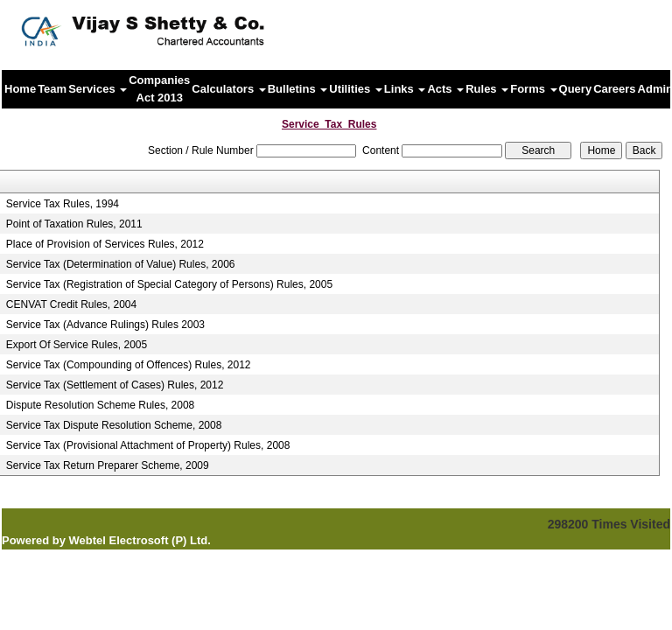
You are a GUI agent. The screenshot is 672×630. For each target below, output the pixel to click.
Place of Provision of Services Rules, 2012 (105, 244)
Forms (533, 89)
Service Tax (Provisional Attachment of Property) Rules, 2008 (148, 445)
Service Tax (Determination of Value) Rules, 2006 (121, 264)
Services (98, 89)
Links (405, 89)
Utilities (356, 89)
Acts (445, 89)
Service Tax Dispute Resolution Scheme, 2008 (114, 425)
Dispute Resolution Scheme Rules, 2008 (100, 405)
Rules (487, 89)
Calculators (228, 89)
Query (576, 89)
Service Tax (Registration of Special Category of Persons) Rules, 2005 (169, 284)
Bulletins (298, 89)
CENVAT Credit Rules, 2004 (71, 304)
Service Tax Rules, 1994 (63, 204)
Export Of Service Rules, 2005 (77, 345)
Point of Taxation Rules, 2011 (74, 224)
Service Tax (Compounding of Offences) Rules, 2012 (129, 365)
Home (20, 89)
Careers (614, 89)
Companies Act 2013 (159, 89)
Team (52, 89)
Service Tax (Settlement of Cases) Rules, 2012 (115, 385)
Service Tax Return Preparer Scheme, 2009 (108, 465)
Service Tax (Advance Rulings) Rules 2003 (105, 325)
